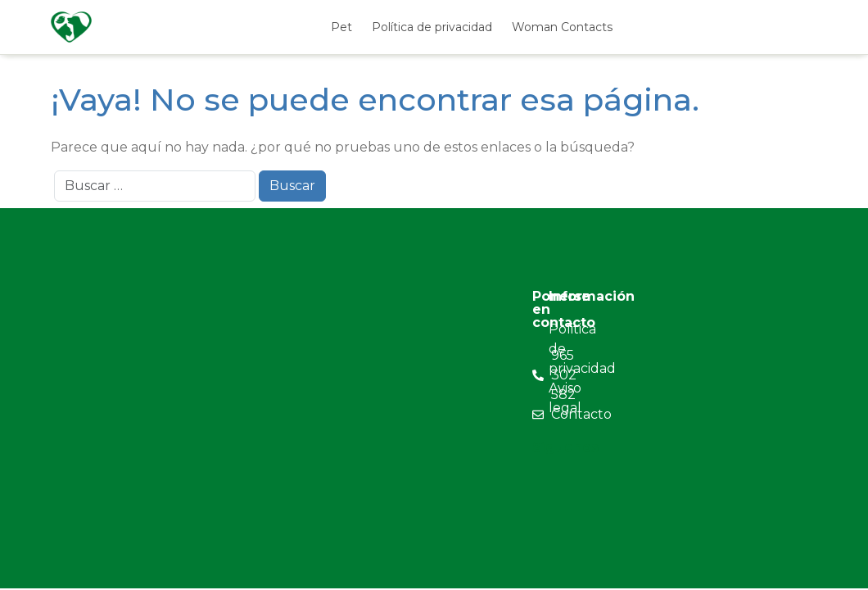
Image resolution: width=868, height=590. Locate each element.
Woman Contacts (562, 27)
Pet (341, 27)
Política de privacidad (432, 27)
